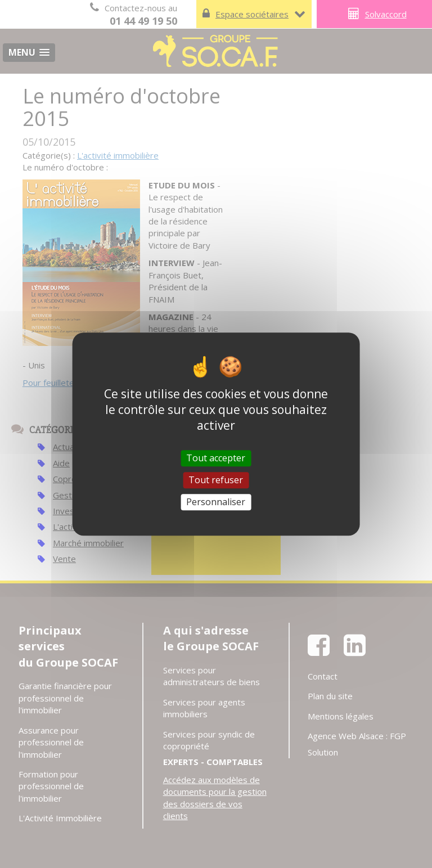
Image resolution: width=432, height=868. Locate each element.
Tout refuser (216, 480)
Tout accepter (216, 458)
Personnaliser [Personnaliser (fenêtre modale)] (216, 502)
